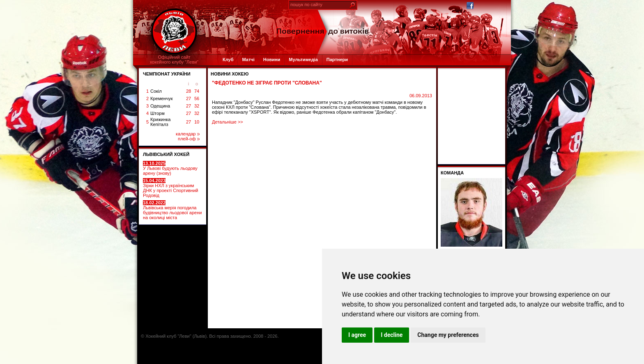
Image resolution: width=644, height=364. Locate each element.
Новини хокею (230, 74)
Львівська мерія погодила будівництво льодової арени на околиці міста (172, 210)
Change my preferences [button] (448, 335)
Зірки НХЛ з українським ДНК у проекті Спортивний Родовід (170, 188)
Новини (272, 60)
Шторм (158, 113)
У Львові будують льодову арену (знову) (170, 168)
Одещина (160, 106)
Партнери (337, 60)
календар (188, 134)
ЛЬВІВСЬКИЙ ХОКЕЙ (166, 154)
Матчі (248, 60)
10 (197, 122)
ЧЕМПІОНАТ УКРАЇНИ (167, 74)
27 (189, 98)
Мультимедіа (303, 60)
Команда (452, 173)
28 (189, 91)
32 (197, 106)
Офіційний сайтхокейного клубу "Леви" (174, 60)
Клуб (228, 60)
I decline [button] (392, 335)
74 (197, 91)
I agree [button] (357, 335)
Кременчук (161, 98)
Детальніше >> (228, 122)
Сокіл (156, 91)
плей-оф (189, 139)
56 (197, 98)
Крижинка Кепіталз (160, 122)
